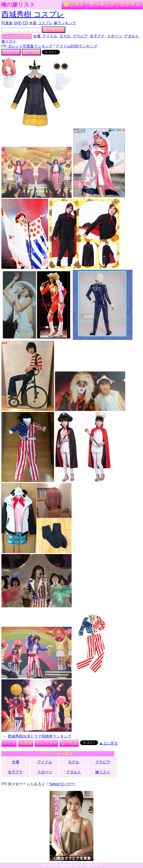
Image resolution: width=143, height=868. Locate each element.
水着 (33, 23)
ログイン (130, 4)
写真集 (7, 23)
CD (25, 23)
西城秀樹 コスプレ (33, 14)
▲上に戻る (108, 743)
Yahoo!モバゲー (62, 784)
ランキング (102, 4)
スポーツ (114, 36)
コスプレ (45, 23)
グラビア (80, 36)
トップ (9, 743)
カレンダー (46, 743)
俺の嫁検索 (54, 30)
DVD (18, 23)
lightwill (66, 865)
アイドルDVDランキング (77, 46)
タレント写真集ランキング (30, 46)
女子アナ (97, 36)
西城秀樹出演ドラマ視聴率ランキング (40, 736)
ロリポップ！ (91, 865)
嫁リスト (74, 4)
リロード (11, 52)
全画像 (26, 743)
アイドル (50, 36)
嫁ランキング (65, 23)
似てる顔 (31, 52)
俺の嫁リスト (18, 5)
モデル (65, 36)
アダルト (132, 36)
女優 (37, 36)
